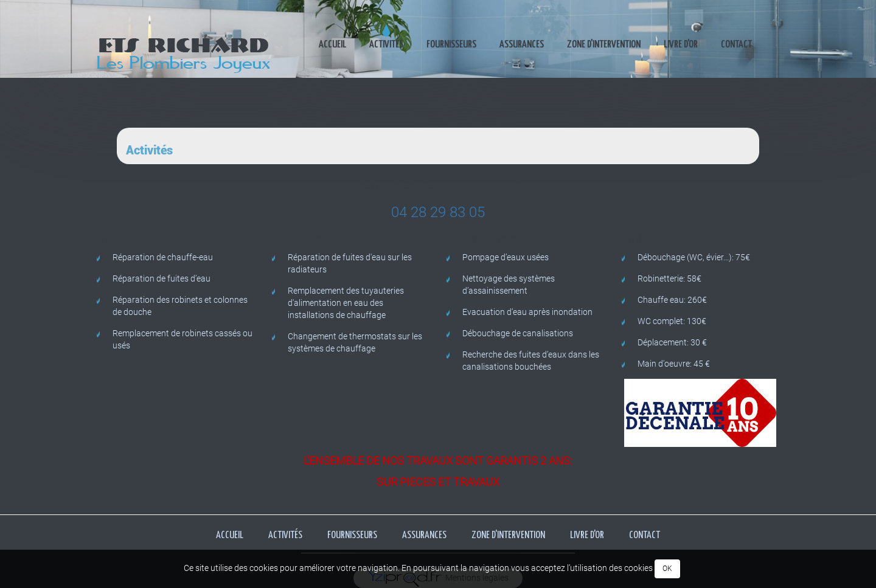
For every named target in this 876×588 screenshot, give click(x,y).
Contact (736, 45)
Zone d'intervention (604, 45)
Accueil (332, 45)
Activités (386, 45)
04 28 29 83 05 (438, 212)
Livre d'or (681, 45)
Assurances (522, 45)
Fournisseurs (451, 45)
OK (667, 569)
